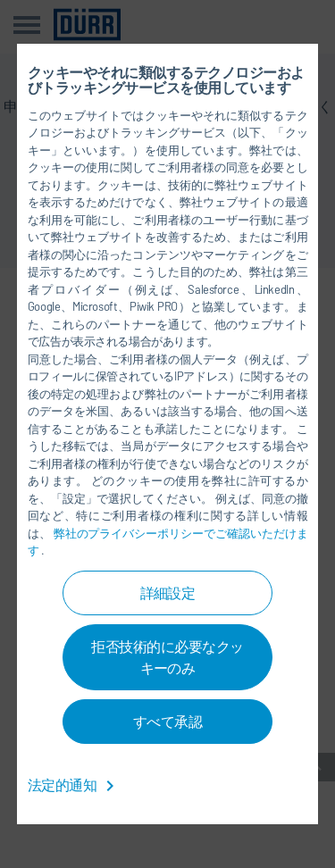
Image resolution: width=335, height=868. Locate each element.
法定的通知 (74, 785)
